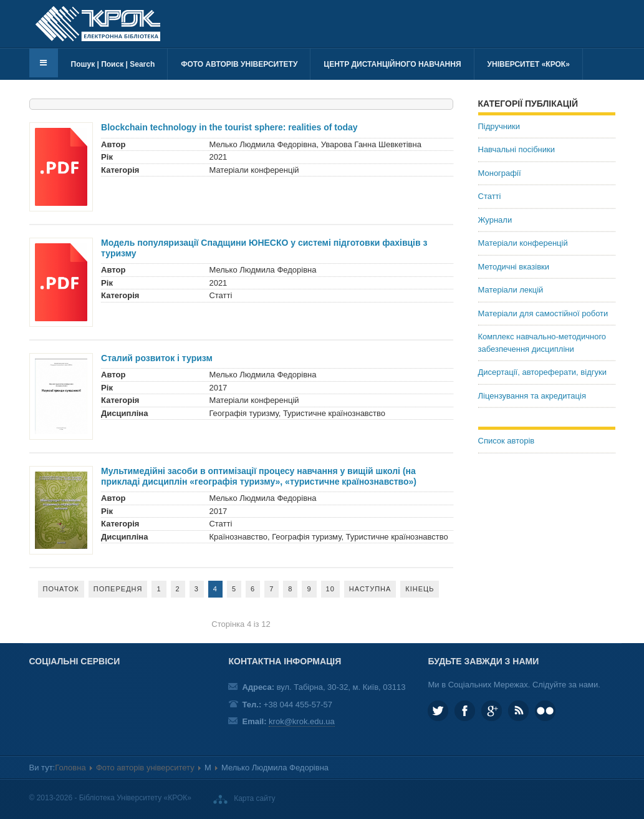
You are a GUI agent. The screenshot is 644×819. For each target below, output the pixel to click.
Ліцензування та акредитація (532, 396)
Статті (490, 196)
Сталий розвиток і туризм (157, 358)
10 (330, 589)
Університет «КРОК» (529, 64)
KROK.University (465, 711)
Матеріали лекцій (511, 290)
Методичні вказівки (514, 267)
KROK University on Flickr (545, 711)
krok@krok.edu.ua (302, 721)
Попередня (118, 589)
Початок (61, 589)
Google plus (492, 711)
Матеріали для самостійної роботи (543, 313)
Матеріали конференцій (523, 243)
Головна (70, 768)
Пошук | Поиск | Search (113, 64)
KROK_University (438, 711)
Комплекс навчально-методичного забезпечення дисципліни (542, 343)
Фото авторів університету (239, 64)
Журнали (495, 220)
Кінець (420, 589)
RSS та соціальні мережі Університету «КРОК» (518, 711)
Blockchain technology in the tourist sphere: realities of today (229, 127)
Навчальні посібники (517, 149)
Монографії (500, 173)
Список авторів (507, 441)
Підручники (499, 126)
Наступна (370, 589)
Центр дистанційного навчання (392, 64)
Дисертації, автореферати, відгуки (542, 372)
